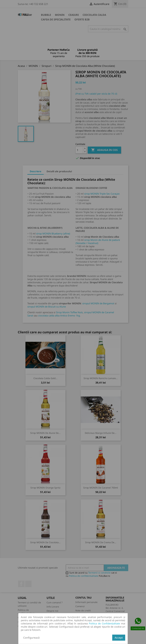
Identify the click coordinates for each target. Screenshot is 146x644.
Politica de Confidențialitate (104, 623)
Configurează (31, 638)
